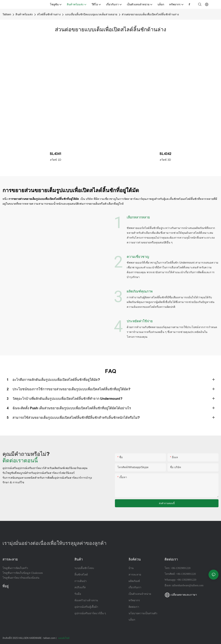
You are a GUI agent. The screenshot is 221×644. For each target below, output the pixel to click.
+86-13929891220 (181, 568)
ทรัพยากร (135, 600)
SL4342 (165, 154)
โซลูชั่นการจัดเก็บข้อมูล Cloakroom (23, 573)
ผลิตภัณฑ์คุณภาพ (140, 291)
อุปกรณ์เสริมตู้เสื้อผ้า (86, 607)
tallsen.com (50, 638)
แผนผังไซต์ (64, 638)
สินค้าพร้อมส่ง (24, 14)
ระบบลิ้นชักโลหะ (84, 568)
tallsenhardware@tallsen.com (188, 585)
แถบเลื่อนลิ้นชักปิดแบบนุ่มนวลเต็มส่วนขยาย (91, 14)
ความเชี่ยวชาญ (138, 257)
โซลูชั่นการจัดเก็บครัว (15, 568)
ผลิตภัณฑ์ (134, 581)
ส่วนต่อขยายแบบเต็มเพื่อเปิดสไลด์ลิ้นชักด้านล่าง (150, 14)
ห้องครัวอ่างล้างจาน (86, 600)
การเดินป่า (81, 581)
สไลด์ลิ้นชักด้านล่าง (49, 14)
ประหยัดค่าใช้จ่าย (140, 321)
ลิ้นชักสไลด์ (81, 575)
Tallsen (7, 14)
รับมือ (78, 594)
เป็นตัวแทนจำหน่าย (140, 594)
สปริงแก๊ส (80, 587)
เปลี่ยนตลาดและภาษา (181, 595)
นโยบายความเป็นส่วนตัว (143, 613)
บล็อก (132, 620)
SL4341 (56, 154)
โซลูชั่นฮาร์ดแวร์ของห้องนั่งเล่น (21, 578)
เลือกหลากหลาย (138, 217)
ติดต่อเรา (134, 607)
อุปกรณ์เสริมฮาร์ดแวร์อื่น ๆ (90, 613)
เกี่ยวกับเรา (135, 587)
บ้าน (131, 568)
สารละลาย (135, 575)
